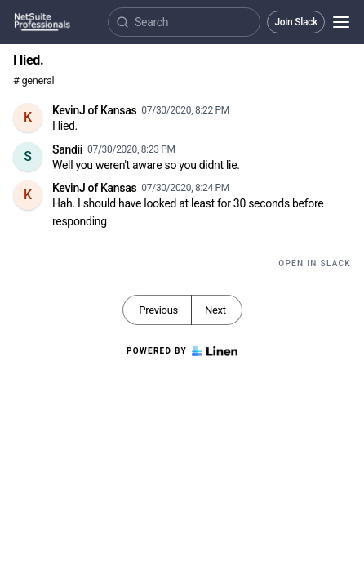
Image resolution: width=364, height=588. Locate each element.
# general (33, 80)
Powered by (182, 351)
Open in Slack (315, 263)
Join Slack (296, 22)
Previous (158, 310)
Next (215, 310)
